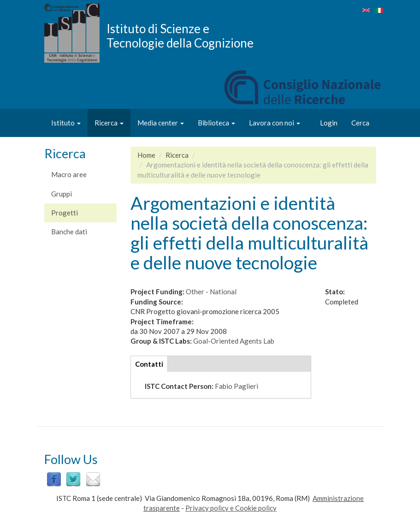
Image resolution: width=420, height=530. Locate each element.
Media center (161, 123)
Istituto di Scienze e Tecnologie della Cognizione (180, 36)
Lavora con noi (275, 123)
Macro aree (69, 174)
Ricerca (109, 123)
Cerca (360, 123)
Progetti (65, 213)
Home (146, 155)
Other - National (211, 292)
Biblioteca (216, 123)
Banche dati (69, 232)
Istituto (66, 123)
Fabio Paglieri (237, 386)
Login (329, 123)
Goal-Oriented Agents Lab (234, 341)
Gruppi (62, 194)
